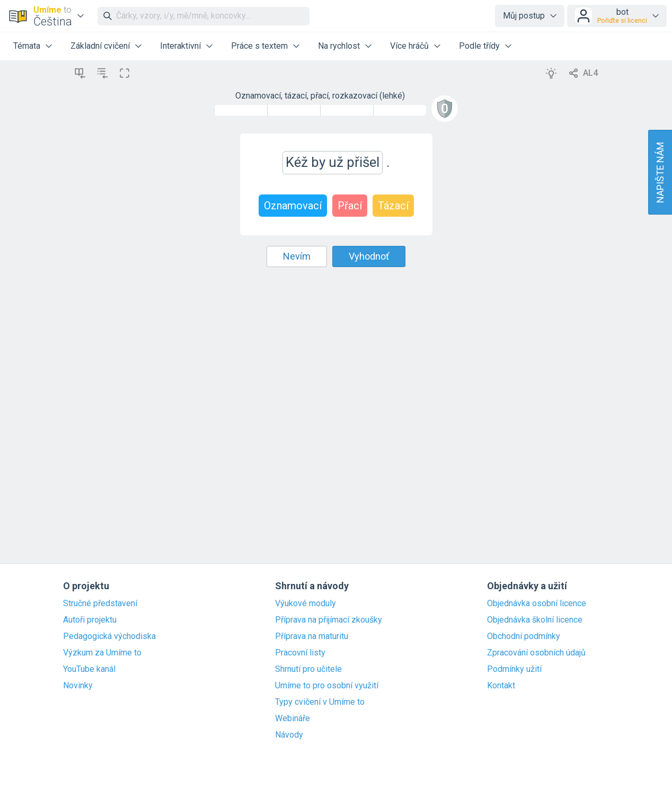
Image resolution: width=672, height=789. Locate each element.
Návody (289, 735)
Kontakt (501, 686)
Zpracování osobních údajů (536, 653)
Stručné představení (100, 604)
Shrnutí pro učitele (308, 669)
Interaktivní (180, 46)
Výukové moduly (306, 604)
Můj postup (524, 16)
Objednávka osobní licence (537, 604)
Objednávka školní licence (535, 620)
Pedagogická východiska (109, 636)
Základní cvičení (100, 46)
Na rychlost (339, 46)
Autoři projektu (90, 620)
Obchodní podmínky (524, 636)
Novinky (78, 686)
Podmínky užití (514, 669)
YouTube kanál (89, 669)
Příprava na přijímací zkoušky (329, 620)
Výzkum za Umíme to (102, 653)
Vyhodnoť (369, 256)
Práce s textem (259, 46)
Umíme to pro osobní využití (327, 686)
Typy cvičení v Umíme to (320, 702)
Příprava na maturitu (312, 636)
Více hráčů (409, 46)
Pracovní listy (300, 653)
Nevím (297, 256)
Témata (27, 46)
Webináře (293, 719)
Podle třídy (479, 46)
